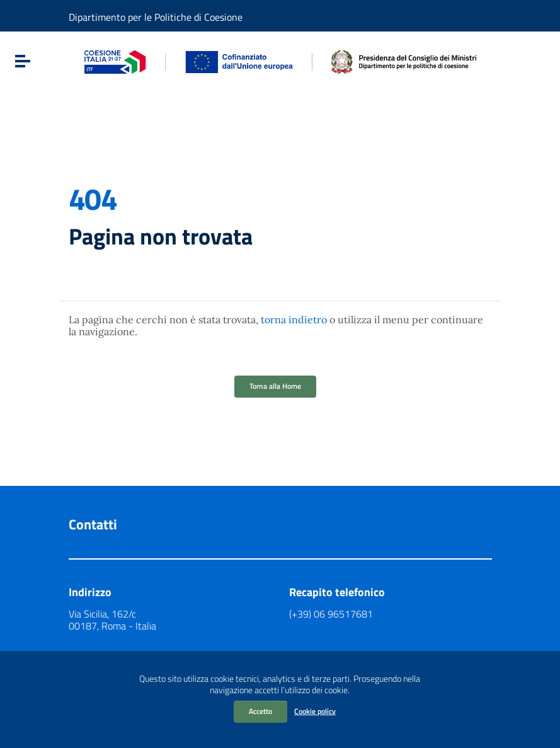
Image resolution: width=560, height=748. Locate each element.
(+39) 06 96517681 (331, 614)
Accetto (260, 711)
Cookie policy (315, 711)
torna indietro (294, 319)
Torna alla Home (275, 386)
